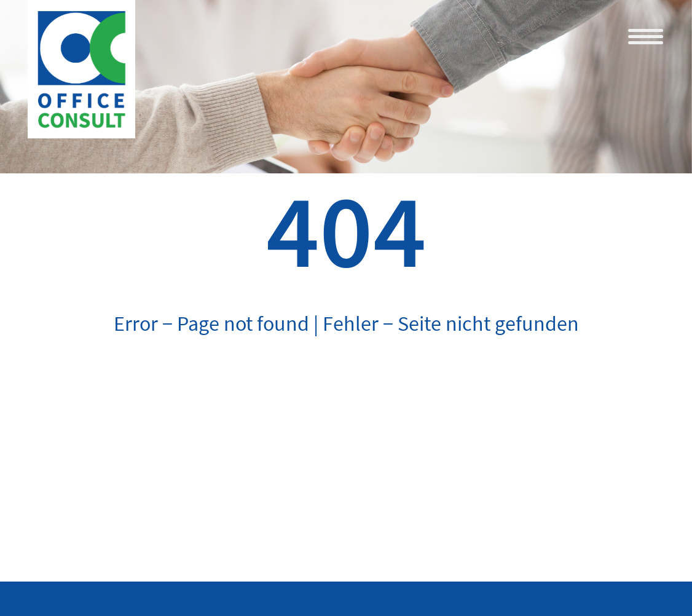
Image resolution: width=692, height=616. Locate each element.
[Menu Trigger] (646, 36)
